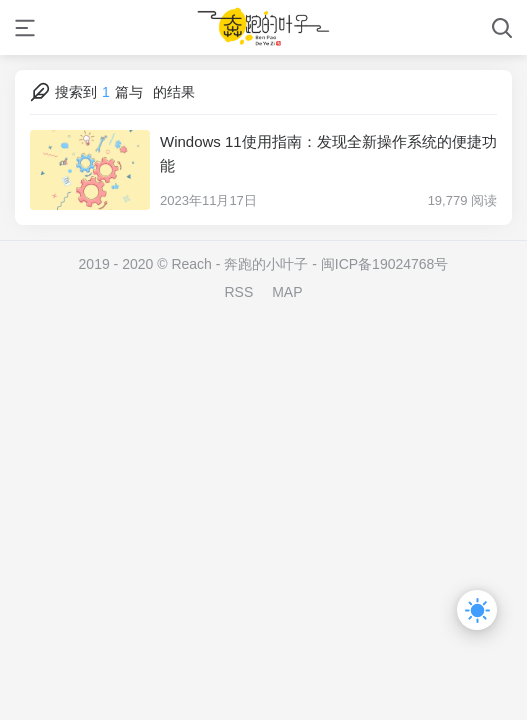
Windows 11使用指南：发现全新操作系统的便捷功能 (328, 153)
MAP (287, 292)
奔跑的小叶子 (266, 264)
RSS (238, 292)
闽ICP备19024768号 (385, 264)
